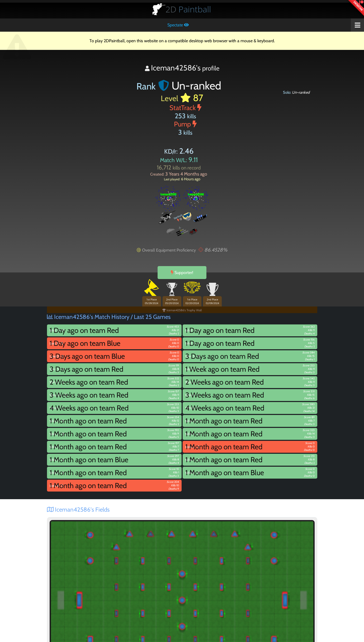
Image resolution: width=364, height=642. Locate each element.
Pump (185, 124)
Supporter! (182, 273)
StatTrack (185, 108)
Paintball (188, 9)
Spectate (178, 25)
